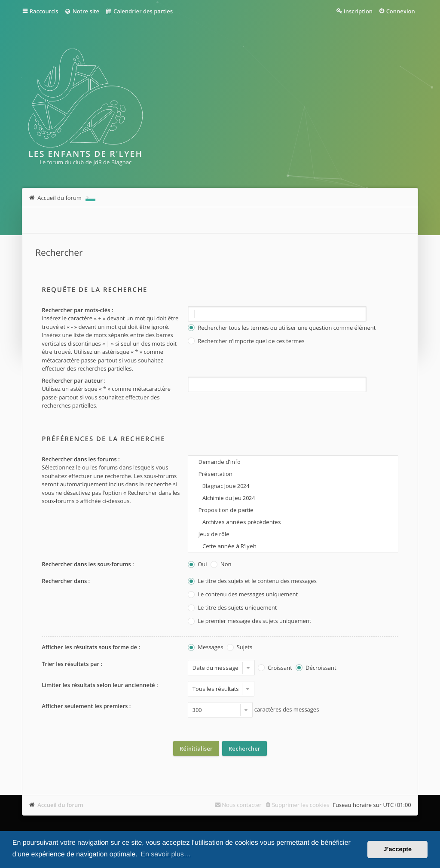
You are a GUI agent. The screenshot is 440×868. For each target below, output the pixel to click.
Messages (205, 648)
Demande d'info (293, 462)
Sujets (240, 648)
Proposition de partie (293, 510)
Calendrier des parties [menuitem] (139, 11)
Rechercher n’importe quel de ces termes (246, 342)
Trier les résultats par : (72, 664)
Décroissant (316, 668)
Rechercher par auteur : (74, 380)
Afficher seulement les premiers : (86, 706)
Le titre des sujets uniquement (232, 608)
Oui (197, 565)
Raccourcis (44, 11)
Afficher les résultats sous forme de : (91, 647)
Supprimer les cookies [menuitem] (301, 805)
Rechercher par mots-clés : (77, 310)
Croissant (275, 668)
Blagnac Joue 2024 (293, 486)
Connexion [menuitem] (401, 11)
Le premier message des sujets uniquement (249, 621)
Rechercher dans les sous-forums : (88, 564)
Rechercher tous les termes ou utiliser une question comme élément (282, 328)
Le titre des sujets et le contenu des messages (252, 581)
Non (221, 565)
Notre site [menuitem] (82, 11)
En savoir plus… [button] (166, 854)
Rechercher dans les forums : (81, 459)
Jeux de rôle (293, 534)
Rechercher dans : (66, 581)
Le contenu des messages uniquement (243, 595)
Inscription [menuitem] (358, 11)
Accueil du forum (60, 805)
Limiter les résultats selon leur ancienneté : (100, 685)
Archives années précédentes (293, 522)
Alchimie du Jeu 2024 (293, 498)
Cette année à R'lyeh (293, 546)
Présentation (293, 474)
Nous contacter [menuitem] (242, 805)
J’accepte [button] (397, 850)
